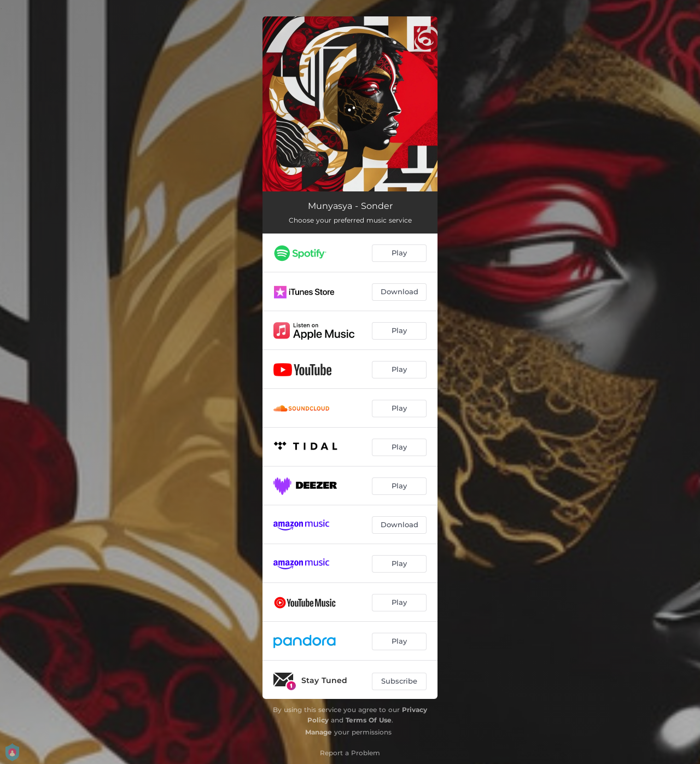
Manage (319, 732)
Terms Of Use (369, 720)
